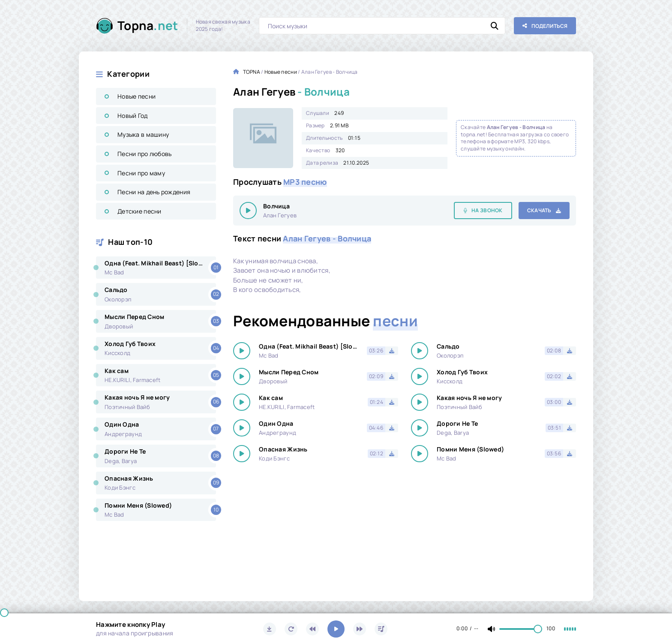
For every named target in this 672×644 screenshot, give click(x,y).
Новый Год (133, 116)
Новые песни (136, 96)
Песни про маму (141, 173)
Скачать (539, 210)
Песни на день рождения (154, 192)
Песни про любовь (144, 154)
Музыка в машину (143, 134)
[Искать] (495, 26)
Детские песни (139, 211)
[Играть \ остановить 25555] (248, 211)
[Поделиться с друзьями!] (545, 26)
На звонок (487, 210)
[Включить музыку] (336, 629)
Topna (148, 26)
